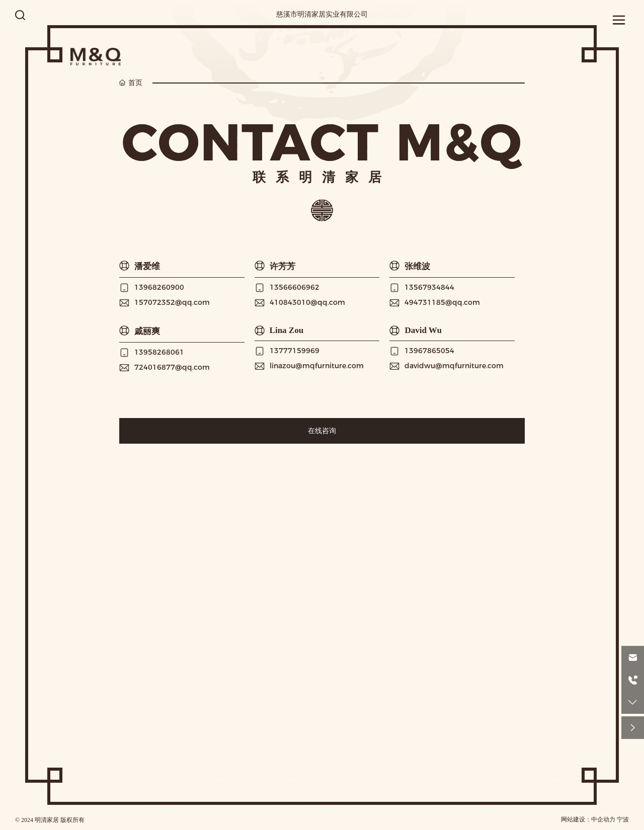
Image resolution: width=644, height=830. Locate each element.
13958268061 (159, 352)
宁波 (623, 819)
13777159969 (295, 351)
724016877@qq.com (172, 367)
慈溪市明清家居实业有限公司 (322, 14)
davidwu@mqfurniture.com (454, 366)
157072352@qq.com (172, 302)
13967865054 (429, 351)
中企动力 (603, 819)
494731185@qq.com (442, 302)
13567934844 (429, 287)
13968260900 (159, 287)
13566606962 (295, 287)
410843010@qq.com (307, 302)
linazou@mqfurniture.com (317, 366)
